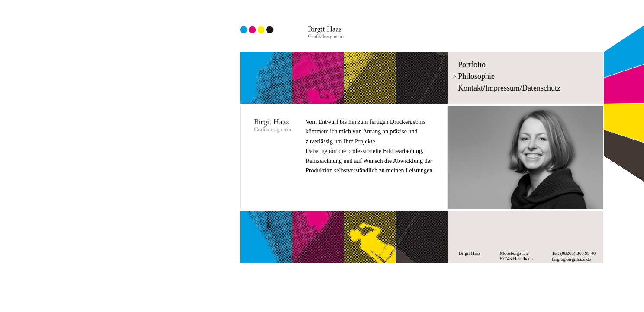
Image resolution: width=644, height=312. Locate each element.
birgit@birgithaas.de (571, 259)
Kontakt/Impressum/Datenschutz (509, 88)
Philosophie (476, 76)
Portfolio (472, 65)
